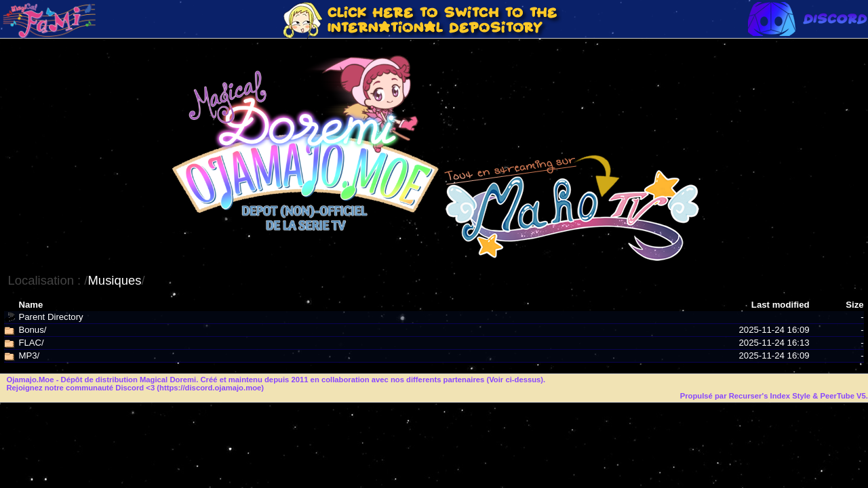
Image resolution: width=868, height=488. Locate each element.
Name (31, 305)
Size (854, 305)
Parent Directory (51, 317)
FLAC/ (31, 343)
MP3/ (29, 355)
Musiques (114, 280)
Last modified (781, 305)
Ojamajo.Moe (30, 380)
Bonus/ (32, 330)
